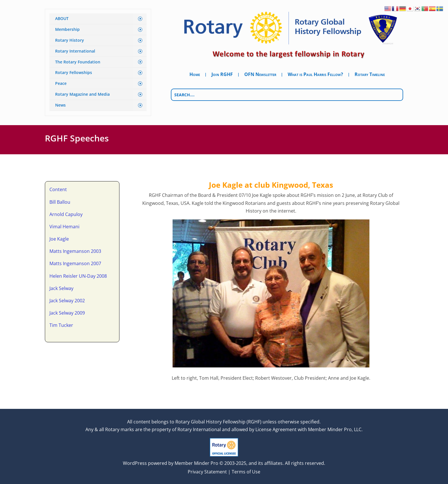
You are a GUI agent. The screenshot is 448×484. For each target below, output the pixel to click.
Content (58, 189)
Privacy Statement (207, 471)
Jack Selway (61, 287)
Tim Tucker (61, 325)
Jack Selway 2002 (67, 300)
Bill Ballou (60, 201)
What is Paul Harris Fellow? (315, 75)
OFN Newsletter (260, 75)
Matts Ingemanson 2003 (75, 251)
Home (195, 75)
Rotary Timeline (370, 75)
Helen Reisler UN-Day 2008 (78, 275)
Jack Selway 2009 (67, 312)
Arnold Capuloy (66, 213)
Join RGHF (222, 75)
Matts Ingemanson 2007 (75, 263)
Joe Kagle (59, 238)
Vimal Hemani (64, 226)
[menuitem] (98, 19)
